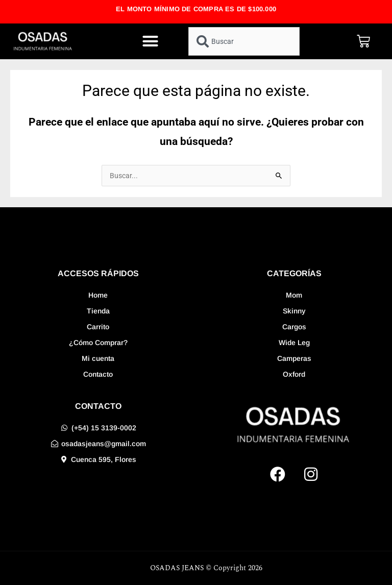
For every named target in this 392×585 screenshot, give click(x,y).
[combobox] (244, 41)
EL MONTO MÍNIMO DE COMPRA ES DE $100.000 (196, 9)
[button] (150, 41)
